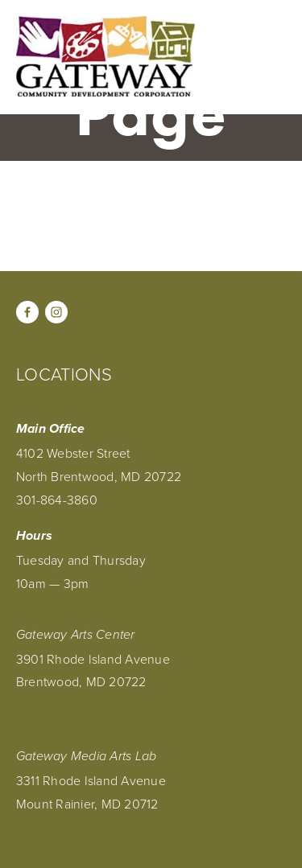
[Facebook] (27, 312)
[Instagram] (56, 312)
